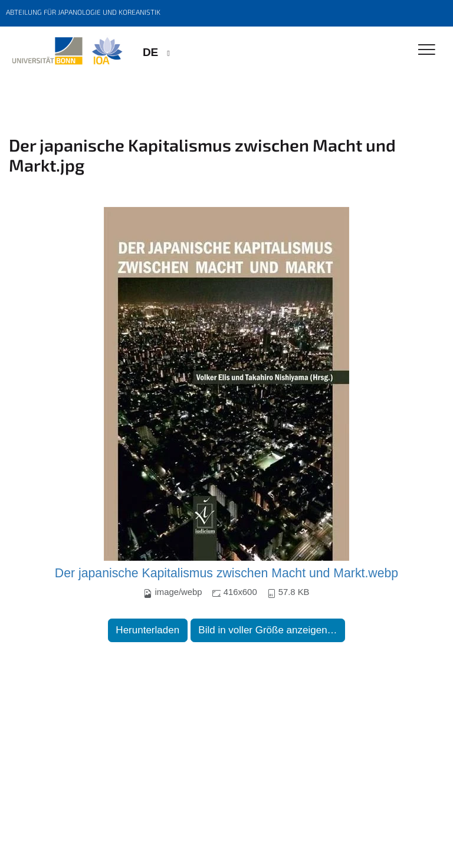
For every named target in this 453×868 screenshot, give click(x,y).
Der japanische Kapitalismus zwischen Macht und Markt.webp (226, 573)
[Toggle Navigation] (427, 50)
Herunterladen (147, 630)
